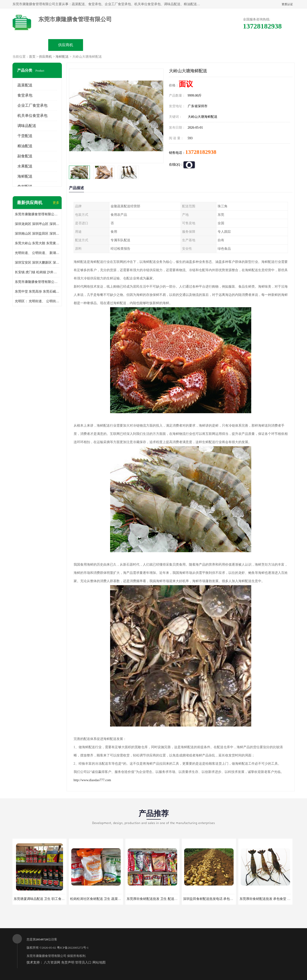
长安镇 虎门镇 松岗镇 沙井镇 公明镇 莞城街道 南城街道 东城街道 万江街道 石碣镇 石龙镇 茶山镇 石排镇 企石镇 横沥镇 (37, 272)
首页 (32, 57)
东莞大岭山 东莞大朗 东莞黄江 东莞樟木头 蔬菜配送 (37, 243)
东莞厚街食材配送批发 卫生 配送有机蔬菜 (157, 899)
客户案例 (207, 45)
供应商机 (66, 45)
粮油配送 (25, 146)
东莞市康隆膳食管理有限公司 (46, 956)
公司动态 (171, 45)
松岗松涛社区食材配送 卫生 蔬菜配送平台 (101, 899)
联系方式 (242, 45)
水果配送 (25, 166)
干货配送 (25, 136)
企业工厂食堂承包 (32, 105)
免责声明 (68, 962)
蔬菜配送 (25, 85)
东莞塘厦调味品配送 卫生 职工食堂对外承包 (46, 899)
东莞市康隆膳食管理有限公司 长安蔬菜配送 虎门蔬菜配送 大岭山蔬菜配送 (37, 282)
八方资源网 (52, 962)
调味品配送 (27, 126)
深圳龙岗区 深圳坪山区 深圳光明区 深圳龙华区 (37, 224)
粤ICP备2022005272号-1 (73, 948)
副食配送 (25, 156)
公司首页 (30, 45)
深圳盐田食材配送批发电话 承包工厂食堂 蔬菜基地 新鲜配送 (227, 899)
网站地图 (99, 962)
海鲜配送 (62, 57)
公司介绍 (136, 45)
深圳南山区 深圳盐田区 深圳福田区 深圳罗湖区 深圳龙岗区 (37, 234)
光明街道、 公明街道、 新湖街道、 (37, 253)
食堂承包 (25, 95)
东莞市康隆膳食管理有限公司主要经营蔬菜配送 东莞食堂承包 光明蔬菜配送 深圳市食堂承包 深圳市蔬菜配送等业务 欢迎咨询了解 (37, 214)
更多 (56, 203)
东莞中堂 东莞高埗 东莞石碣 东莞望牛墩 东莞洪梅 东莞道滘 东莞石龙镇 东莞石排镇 (37, 292)
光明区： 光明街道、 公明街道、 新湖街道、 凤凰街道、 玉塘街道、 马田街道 (37, 301)
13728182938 (201, 152)
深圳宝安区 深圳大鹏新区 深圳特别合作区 (37, 263)
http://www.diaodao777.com (92, 780)
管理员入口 (83, 962)
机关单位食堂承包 (32, 116)
